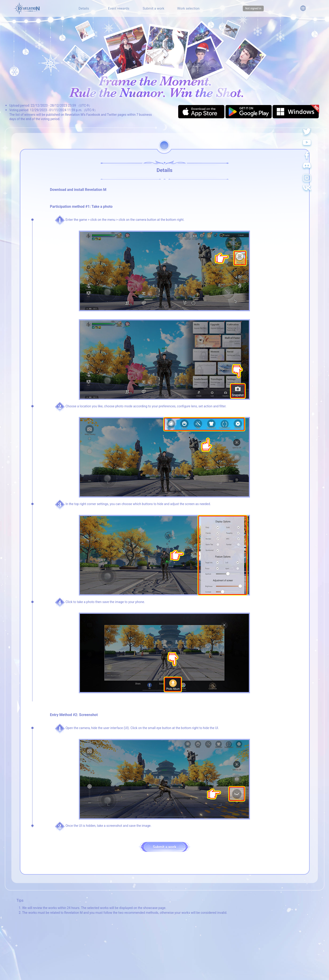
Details (84, 8)
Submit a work (153, 8)
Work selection (188, 8)
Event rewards (119, 8)
